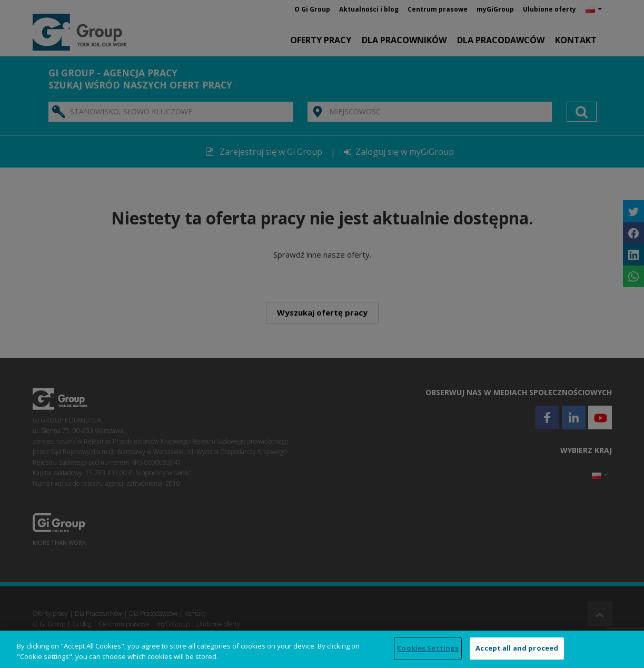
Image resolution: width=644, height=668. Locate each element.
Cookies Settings (428, 648)
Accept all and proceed (517, 648)
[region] (322, 649)
